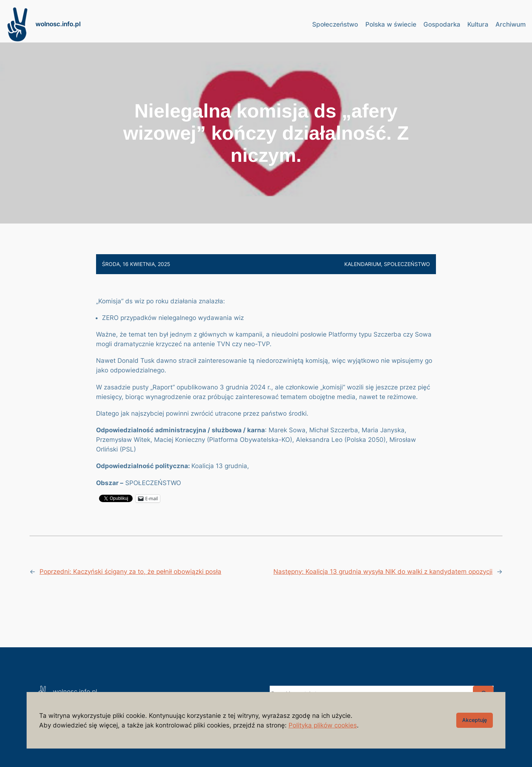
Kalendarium (363, 264)
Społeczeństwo (407, 264)
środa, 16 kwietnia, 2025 (136, 264)
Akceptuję (475, 720)
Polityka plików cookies (323, 725)
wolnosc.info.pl (58, 24)
